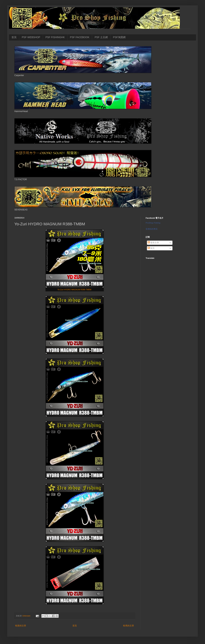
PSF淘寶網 (119, 37)
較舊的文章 (129, 626)
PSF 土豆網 (101, 37)
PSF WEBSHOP (31, 37)
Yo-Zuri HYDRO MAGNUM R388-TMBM (75, 290)
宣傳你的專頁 (152, 229)
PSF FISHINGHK (55, 37)
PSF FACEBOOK (80, 37)
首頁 (14, 37)
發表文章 (153, 243)
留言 (151, 248)
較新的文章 (21, 626)
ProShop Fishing (153, 223)
